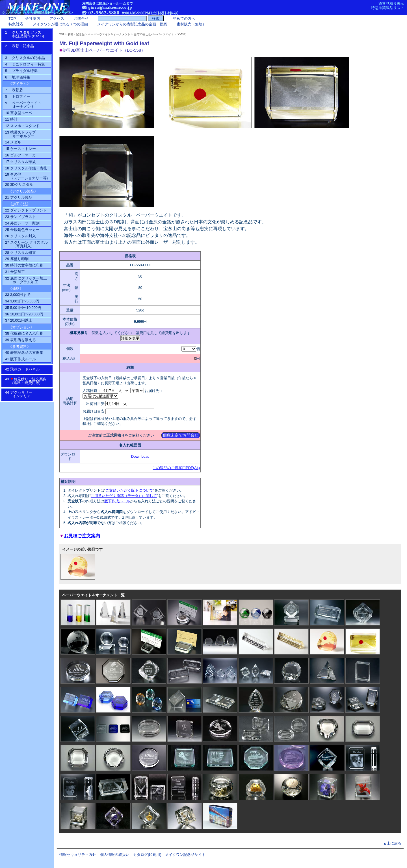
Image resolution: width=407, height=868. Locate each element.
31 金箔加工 (15, 272)
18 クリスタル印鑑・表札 (26, 168)
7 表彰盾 (14, 90)
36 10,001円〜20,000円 (24, 314)
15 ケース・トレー (20, 149)
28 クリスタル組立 (20, 253)
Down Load (140, 456)
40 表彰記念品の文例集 (24, 353)
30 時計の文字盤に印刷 (24, 265)
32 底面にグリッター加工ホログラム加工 (26, 280)
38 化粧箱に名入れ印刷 (24, 333)
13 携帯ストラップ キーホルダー (20, 134)
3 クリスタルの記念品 (25, 58)
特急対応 (16, 24)
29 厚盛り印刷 (17, 259)
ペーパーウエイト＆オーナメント (109, 34)
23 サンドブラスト (20, 217)
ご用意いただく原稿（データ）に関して (124, 496)
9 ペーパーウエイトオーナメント (23, 105)
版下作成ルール (117, 501)
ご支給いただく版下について (129, 490)
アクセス (57, 18)
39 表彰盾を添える (20, 340)
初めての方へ (184, 18)
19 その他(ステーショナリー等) (26, 176)
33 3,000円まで (18, 295)
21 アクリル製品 (19, 198)
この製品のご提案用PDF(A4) (176, 468)
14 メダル (13, 142)
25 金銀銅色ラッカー (22, 230)
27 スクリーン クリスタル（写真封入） (26, 244)
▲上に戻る (392, 843)
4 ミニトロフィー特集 (25, 64)
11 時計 (11, 119)
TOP (62, 34)
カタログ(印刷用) (147, 855)
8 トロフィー (18, 96)
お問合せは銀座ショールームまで (107, 3)
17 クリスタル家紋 (20, 162)
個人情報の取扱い (115, 855)
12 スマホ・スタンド (22, 126)
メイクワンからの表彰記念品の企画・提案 (132, 24)
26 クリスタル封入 (20, 236)
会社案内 (33, 18)
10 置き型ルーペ (19, 113)
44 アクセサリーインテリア (22, 394)
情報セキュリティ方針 (78, 855)
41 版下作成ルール (20, 359)
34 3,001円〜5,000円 (22, 301)
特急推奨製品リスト (388, 8)
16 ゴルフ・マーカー (22, 155)
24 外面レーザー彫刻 (22, 223)
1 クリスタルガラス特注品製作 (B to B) (26, 34)
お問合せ (81, 18)
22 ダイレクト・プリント (26, 210)
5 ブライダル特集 (21, 71)
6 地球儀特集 (18, 77)
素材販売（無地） (191, 24)
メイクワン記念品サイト (185, 855)
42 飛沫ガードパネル (24, 369)
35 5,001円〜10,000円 (23, 308)
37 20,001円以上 (19, 320)
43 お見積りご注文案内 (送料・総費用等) (28, 381)
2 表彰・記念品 (25, 48)
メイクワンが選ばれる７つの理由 (60, 24)
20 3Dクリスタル (19, 185)
